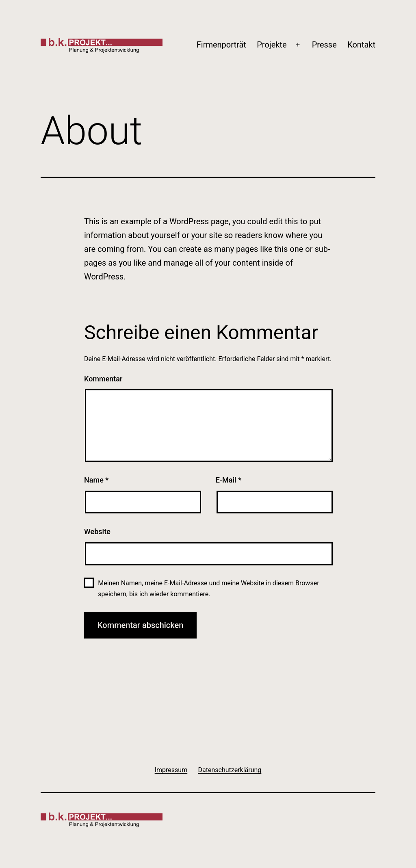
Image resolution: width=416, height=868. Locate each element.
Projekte (272, 45)
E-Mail (229, 480)
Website (97, 531)
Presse (324, 45)
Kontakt (361, 45)
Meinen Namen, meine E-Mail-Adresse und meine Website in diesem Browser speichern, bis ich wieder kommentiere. (208, 589)
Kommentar (103, 379)
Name (96, 480)
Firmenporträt (221, 45)
